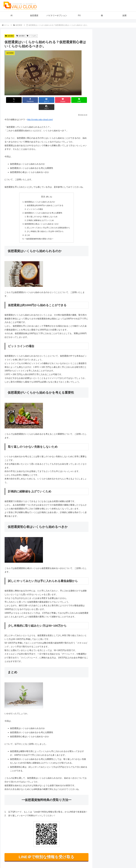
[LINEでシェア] (68, 100)
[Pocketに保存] (54, 100)
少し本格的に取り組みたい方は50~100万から (45, 224)
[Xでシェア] (11, 100)
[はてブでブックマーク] (39, 100)
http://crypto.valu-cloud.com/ (40, 112)
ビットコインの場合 (35, 202)
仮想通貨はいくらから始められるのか (40, 195)
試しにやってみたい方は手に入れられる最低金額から (48, 221)
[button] (82, 100)
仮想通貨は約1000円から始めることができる (45, 198)
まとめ (27, 228)
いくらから (32, 36)
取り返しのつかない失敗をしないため (42, 210)
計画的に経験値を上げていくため (40, 213)
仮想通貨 (9, 36)
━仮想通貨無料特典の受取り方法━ (39, 232)
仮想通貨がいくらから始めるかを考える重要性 (43, 206)
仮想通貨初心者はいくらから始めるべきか (42, 217)
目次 (43, 190)
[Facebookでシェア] (25, 100)
